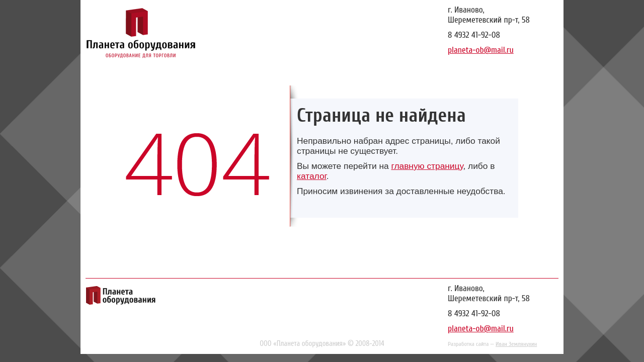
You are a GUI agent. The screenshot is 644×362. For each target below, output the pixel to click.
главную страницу (427, 166)
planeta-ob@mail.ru (481, 50)
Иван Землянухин (516, 344)
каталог (312, 176)
